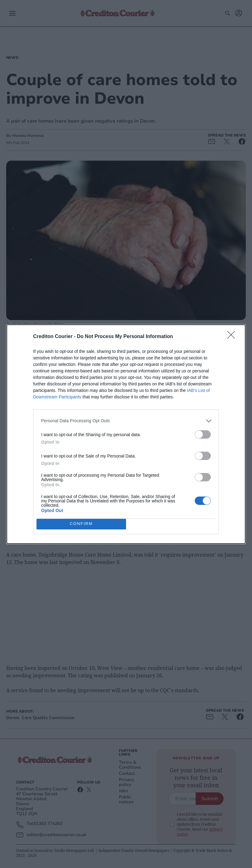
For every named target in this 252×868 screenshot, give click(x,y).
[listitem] (126, 421)
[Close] (233, 337)
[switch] (203, 434)
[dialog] (126, 434)
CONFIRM (81, 524)
